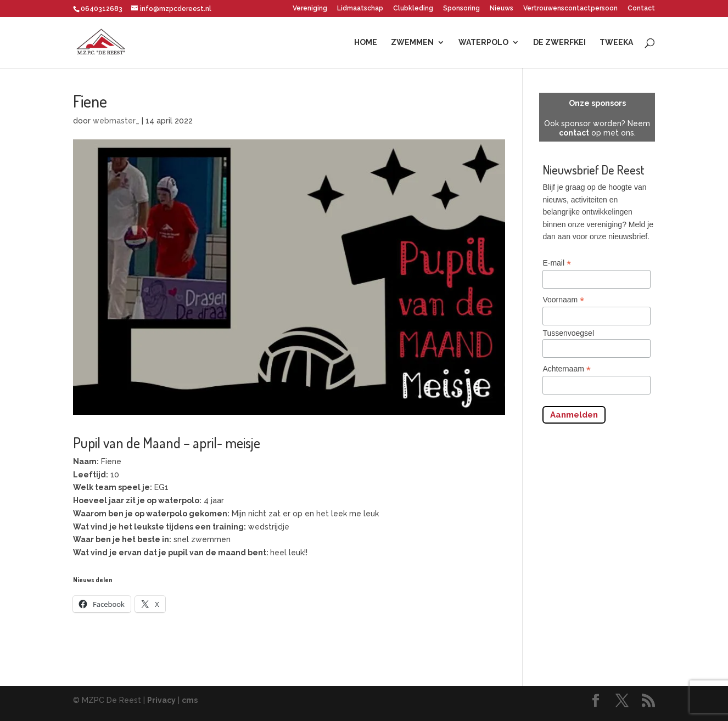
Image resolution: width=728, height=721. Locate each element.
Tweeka (616, 43)
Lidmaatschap (360, 9)
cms (190, 700)
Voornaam (563, 300)
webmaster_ (116, 121)
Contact (641, 9)
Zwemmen (412, 43)
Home (366, 43)
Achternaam (567, 369)
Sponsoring (461, 9)
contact (574, 133)
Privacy (161, 700)
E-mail (557, 263)
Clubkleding (413, 9)
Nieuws (502, 9)
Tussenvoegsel (568, 333)
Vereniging (310, 9)
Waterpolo (483, 43)
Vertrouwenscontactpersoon (570, 9)
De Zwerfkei (559, 43)
